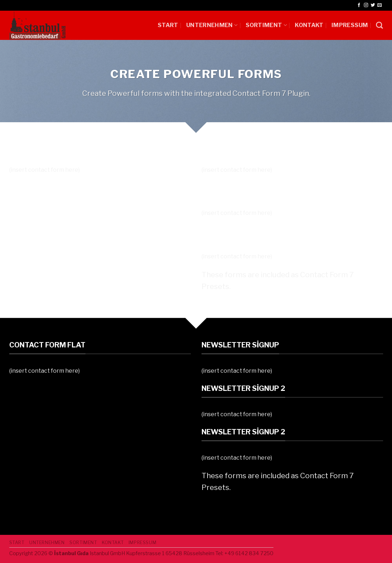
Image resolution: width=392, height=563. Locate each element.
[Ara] (379, 25)
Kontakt (309, 25)
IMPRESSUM (350, 25)
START (168, 25)
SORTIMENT (266, 25)
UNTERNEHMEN (212, 25)
